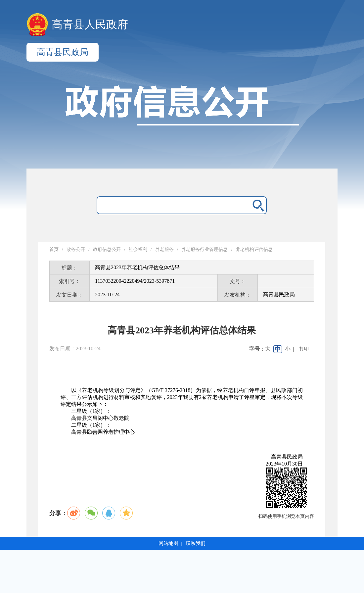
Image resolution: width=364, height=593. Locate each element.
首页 (54, 249)
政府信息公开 (107, 249)
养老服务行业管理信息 (205, 249)
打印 (304, 349)
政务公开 (76, 249)
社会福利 (138, 249)
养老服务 (164, 249)
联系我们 (196, 543)
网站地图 (168, 543)
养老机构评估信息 (254, 249)
